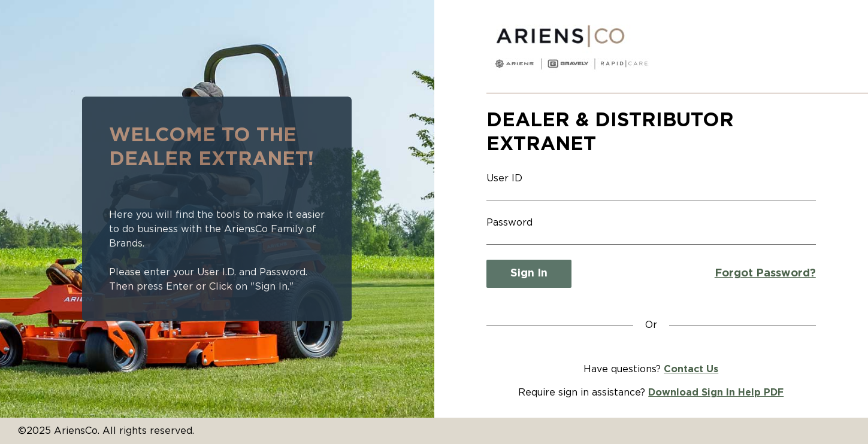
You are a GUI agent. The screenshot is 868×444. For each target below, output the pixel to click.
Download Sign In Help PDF (716, 393)
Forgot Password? (765, 273)
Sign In (529, 273)
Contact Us (691, 369)
